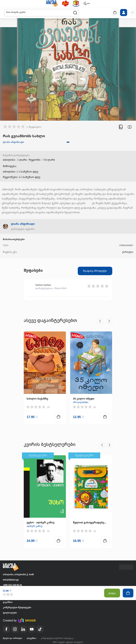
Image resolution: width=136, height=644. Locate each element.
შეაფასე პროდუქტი (95, 271)
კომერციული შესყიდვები (17, 607)
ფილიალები (10, 613)
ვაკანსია (8, 602)
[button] (52, 4)
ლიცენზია (32, 638)
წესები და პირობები (12, 638)
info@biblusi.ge (11, 580)
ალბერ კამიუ (34, 526)
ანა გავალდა (81, 402)
